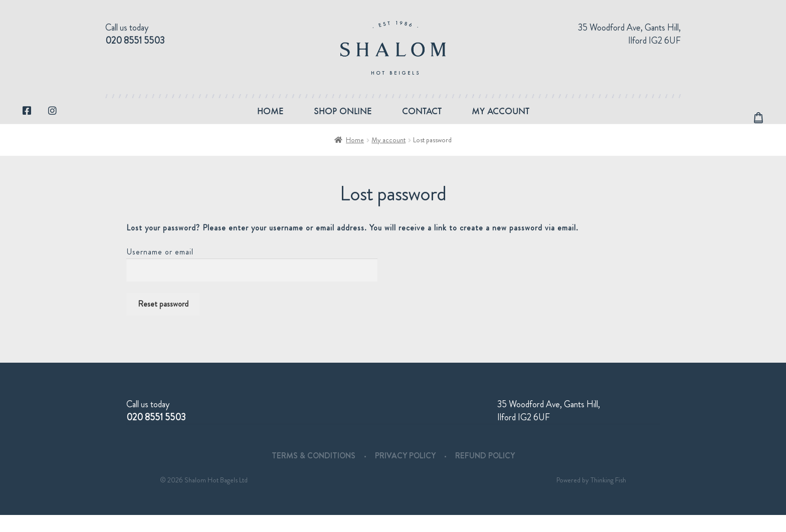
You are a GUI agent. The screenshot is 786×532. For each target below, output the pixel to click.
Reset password (163, 321)
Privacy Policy (405, 473)
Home (270, 119)
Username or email (160, 269)
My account (501, 119)
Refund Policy (485, 473)
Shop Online (343, 119)
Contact (422, 119)
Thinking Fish (608, 497)
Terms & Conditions (314, 473)
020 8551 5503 (135, 41)
